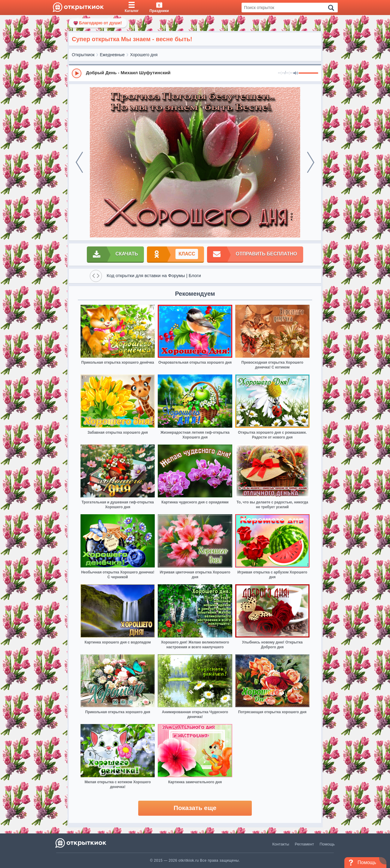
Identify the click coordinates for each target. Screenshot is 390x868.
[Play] (77, 73)
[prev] (79, 162)
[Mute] (296, 73)
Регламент (304, 844)
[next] (311, 162)
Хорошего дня (144, 55)
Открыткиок (83, 55)
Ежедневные (112, 55)
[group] (195, 73)
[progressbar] (308, 73)
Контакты (281, 844)
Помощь (327, 844)
